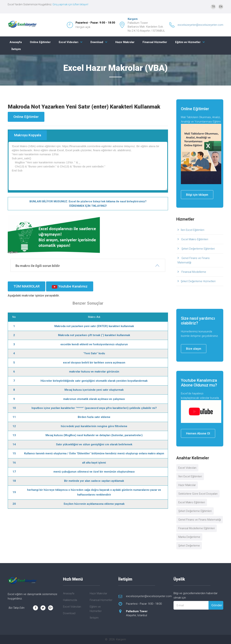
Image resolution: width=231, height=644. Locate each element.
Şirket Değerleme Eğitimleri (198, 249)
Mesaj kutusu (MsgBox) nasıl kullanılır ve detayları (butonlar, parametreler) (94, 435)
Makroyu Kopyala (28, 135)
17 (14, 472)
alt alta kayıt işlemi (94, 463)
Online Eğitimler (40, 42)
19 (14, 492)
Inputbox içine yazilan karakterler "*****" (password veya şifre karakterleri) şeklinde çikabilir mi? (94, 408)
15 (14, 453)
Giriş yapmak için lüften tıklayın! (70, 4)
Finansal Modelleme (193, 272)
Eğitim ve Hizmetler (188, 42)
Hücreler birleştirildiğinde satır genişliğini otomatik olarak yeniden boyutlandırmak (94, 381)
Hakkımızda (70, 600)
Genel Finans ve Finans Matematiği (194, 260)
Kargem (133, 19)
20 (14, 504)
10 (14, 408)
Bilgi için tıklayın (197, 195)
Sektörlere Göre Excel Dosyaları (198, 494)
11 (14, 417)
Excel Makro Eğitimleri (194, 239)
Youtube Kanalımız (70, 286)
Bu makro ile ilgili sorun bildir (38, 266)
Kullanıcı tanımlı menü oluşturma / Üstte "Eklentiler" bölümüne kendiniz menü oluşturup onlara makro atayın (94, 453)
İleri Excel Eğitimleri (192, 230)
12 (14, 426)
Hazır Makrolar (125, 42)
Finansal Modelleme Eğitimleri (197, 528)
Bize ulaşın (194, 349)
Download (97, 42)
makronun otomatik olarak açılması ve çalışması (94, 399)
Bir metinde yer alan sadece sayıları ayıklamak (94, 481)
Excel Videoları (69, 42)
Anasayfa (16, 42)
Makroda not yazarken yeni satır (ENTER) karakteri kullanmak (94, 326)
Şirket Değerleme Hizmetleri (198, 281)
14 (14, 444)
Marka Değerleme (189, 537)
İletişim (16, 49)
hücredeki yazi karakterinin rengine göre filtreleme (94, 426)
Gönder (217, 605)
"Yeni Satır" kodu (94, 353)
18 (14, 481)
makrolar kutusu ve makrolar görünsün (94, 372)
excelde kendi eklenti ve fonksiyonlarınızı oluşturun (94, 344)
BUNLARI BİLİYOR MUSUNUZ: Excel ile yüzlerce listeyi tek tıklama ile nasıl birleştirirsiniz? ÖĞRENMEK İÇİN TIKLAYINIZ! (88, 204)
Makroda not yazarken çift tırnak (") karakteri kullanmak (94, 335)
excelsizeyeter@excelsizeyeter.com (200, 25)
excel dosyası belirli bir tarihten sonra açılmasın (94, 363)
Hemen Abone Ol (198, 433)
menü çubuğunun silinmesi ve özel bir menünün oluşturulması (94, 472)
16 (14, 463)
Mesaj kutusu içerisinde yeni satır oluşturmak (94, 390)
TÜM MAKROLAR (27, 286)
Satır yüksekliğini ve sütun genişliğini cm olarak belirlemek (94, 444)
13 (14, 435)
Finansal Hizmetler (155, 42)
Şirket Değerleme (189, 546)
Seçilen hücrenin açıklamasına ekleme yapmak (94, 504)
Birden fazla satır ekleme (94, 417)
